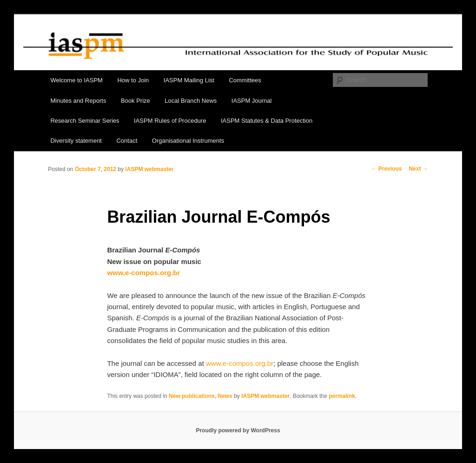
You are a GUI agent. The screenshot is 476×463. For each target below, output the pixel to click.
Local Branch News (191, 101)
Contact (127, 141)
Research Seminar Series (85, 121)
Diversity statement (76, 141)
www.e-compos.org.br (240, 363)
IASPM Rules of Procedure (170, 121)
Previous (386, 169)
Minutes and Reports (78, 101)
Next (418, 169)
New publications (192, 396)
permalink (342, 396)
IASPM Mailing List (189, 80)
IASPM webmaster (149, 169)
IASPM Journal (252, 101)
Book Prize (136, 101)
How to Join (133, 80)
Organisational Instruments (188, 141)
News (225, 396)
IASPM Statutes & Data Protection (267, 121)
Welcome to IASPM (76, 80)
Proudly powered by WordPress (238, 430)
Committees (245, 80)
